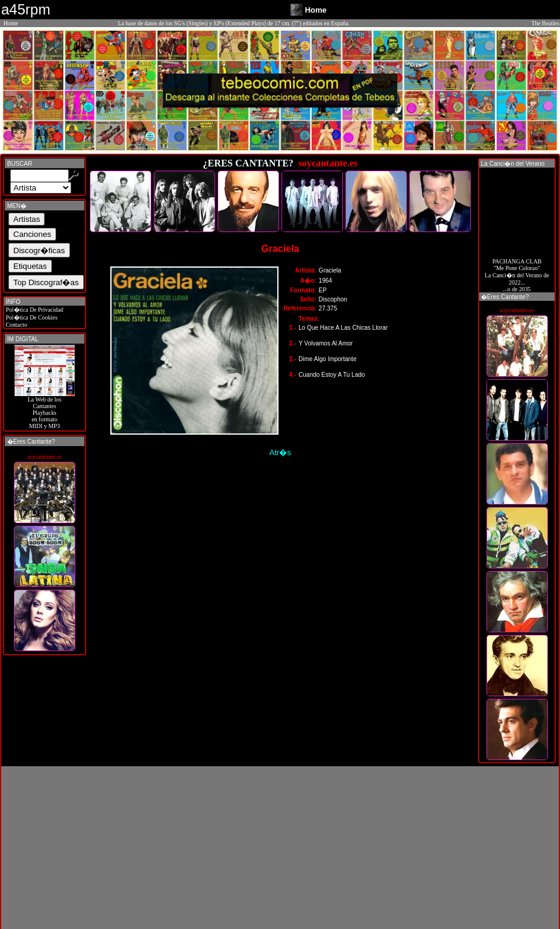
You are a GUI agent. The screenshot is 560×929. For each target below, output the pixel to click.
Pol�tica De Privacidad (34, 310)
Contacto (16, 325)
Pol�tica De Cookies (31, 317)
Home (11, 23)
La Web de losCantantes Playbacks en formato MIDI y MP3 (45, 410)
